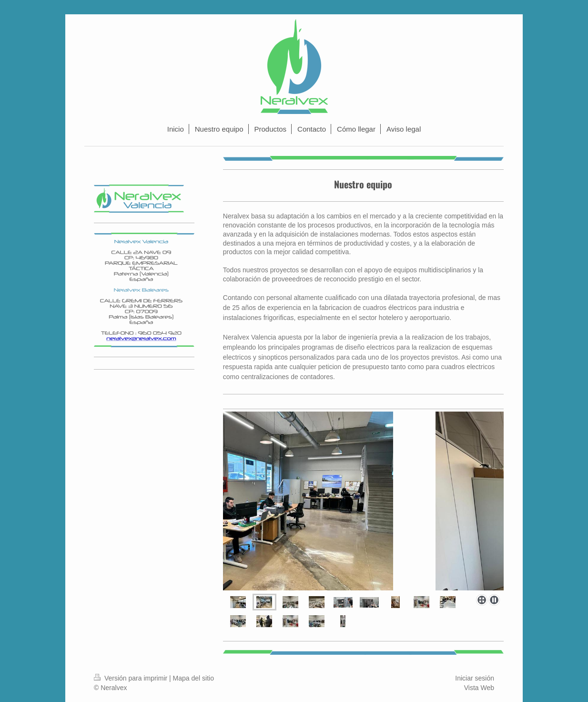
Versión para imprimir (132, 678)
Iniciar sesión (475, 678)
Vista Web (479, 688)
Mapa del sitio (193, 678)
